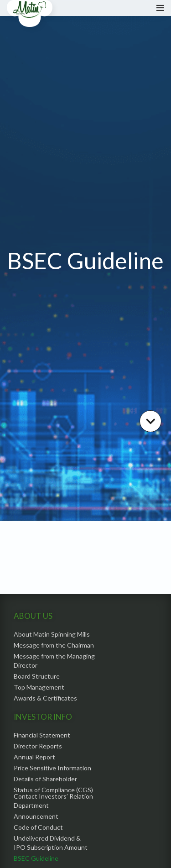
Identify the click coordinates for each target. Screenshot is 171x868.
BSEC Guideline (36, 858)
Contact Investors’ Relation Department (53, 801)
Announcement (36, 816)
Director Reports (38, 746)
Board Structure (37, 676)
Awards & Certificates (45, 698)
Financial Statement (42, 735)
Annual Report (34, 757)
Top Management (39, 687)
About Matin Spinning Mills (52, 634)
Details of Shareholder (45, 779)
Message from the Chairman (54, 645)
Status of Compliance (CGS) (53, 790)
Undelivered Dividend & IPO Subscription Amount (51, 843)
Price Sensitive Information (52, 768)
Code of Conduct (38, 827)
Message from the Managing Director (54, 661)
